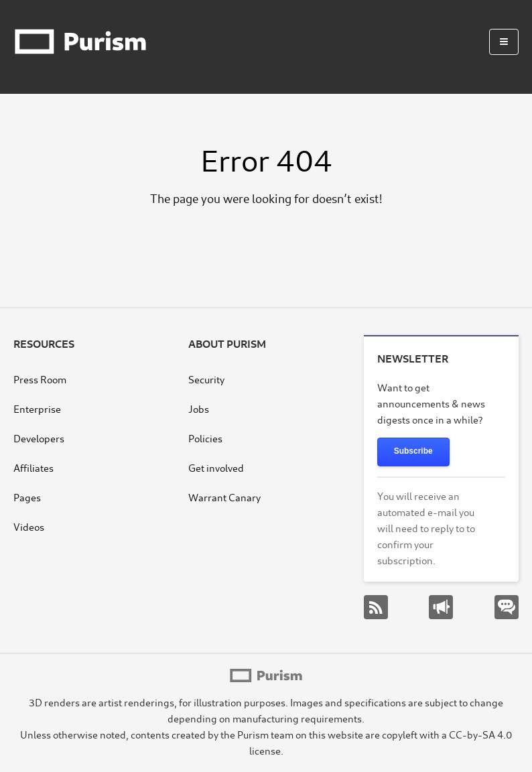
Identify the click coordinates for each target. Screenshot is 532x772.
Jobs (199, 408)
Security (206, 379)
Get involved (216, 467)
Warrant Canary (224, 497)
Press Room (40, 379)
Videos (29, 526)
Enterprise (37, 408)
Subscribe (413, 451)
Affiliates (34, 467)
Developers (39, 438)
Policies (205, 438)
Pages (27, 497)
